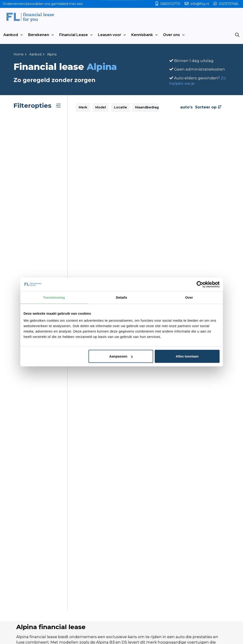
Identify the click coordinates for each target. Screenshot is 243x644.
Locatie (120, 107)
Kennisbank (142, 35)
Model (101, 107)
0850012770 (170, 4)
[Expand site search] (237, 35)
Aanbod (11, 35)
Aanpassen (121, 356)
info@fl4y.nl (200, 4)
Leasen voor (110, 35)
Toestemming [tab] (54, 297)
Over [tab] (189, 297)
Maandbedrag (147, 107)
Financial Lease (74, 35)
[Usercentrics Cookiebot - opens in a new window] (200, 284)
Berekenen (39, 35)
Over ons (171, 35)
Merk (83, 107)
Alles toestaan (187, 356)
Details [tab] (122, 297)
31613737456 (228, 4)
